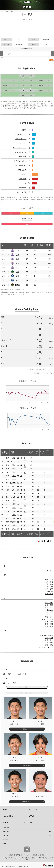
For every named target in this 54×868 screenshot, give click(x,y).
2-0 (21, 508)
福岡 (14, 501)
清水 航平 (49, 612)
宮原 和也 (49, 626)
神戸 (14, 504)
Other (4, 843)
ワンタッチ (21, 134)
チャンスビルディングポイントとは (41, 369)
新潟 (14, 479)
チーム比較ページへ (27, 687)
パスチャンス (22, 170)
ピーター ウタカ (47, 635)
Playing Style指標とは (31, 199)
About (31, 822)
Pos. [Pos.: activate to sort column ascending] (37, 453)
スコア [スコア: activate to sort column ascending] (20, 452)
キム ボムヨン (47, 619)
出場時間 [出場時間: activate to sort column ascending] (48, 246)
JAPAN (31, 816)
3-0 (21, 472)
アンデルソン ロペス (45, 647)
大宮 (14, 469)
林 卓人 (50, 571)
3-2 (21, 515)
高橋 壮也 (49, 594)
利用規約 (11, 855)
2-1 (21, 483)
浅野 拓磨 (49, 638)
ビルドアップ (22, 174)
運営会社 (35, 855)
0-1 (21, 458)
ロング (22, 143)
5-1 (21, 469)
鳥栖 (14, 490)
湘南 (14, 465)
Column (5, 822)
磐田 (14, 486)
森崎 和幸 (49, 608)
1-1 (21, 462)
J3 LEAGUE (6, 836)
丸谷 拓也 (49, 622)
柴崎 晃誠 (49, 624)
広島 (17, 251)
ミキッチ (50, 610)
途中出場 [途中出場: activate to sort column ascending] (40, 246)
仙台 (14, 472)
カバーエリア (22, 192)
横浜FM (13, 483)
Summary (5, 840)
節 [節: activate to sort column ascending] (2, 453)
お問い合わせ (42, 855)
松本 (17, 272)
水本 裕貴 (49, 582)
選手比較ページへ (27, 693)
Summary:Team (34, 810)
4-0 (21, 501)
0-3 (21, 518)
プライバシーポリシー (26, 855)
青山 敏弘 (49, 603)
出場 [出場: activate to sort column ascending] (24, 246)
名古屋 (13, 462)
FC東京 (13, 522)
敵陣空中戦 (22, 157)
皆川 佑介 (49, 643)
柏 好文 (50, 615)
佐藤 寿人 (49, 640)
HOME (2, 11)
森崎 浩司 (49, 605)
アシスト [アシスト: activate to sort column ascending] (48, 453)
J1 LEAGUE (6, 828)
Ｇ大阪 (13, 497)
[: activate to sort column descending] (3, 246)
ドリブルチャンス (20, 161)
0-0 (21, 494)
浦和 (14, 518)
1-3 (21, 497)
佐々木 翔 (49, 587)
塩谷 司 (50, 591)
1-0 (21, 479)
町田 (17, 276)
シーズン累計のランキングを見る (42, 373)
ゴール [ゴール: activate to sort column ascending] (42, 453)
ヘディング (21, 139)
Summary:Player (8, 816)
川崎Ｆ (13, 458)
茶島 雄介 (49, 617)
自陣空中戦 (22, 179)
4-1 (21, 525)
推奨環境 (17, 855)
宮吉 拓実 (49, 645)
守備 (25, 183)
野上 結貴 (49, 580)
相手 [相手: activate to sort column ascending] (13, 453)
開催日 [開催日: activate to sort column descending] (7, 453)
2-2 (21, 465)
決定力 (24, 130)
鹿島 (14, 476)
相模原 (17, 285)
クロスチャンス (21, 165)
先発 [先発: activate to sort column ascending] (32, 246)
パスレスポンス (21, 152)
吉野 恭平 (49, 589)
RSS (51, 60)
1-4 (21, 476)
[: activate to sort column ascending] (6, 246)
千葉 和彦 (49, 584)
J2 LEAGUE (6, 832)
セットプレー (20, 148)
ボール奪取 (22, 188)
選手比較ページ (27, 729)
